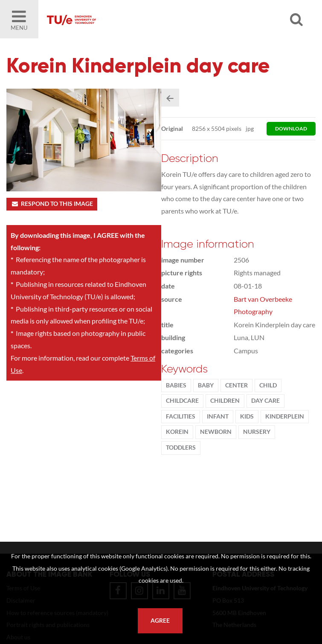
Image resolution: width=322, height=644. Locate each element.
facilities (181, 416)
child (268, 385)
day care (265, 401)
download (291, 129)
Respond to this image (52, 204)
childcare (182, 401)
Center (236, 385)
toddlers (181, 448)
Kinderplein (285, 416)
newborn (216, 432)
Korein (177, 432)
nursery (257, 432)
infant (218, 416)
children (225, 401)
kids (247, 416)
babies (176, 385)
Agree (160, 621)
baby (206, 385)
